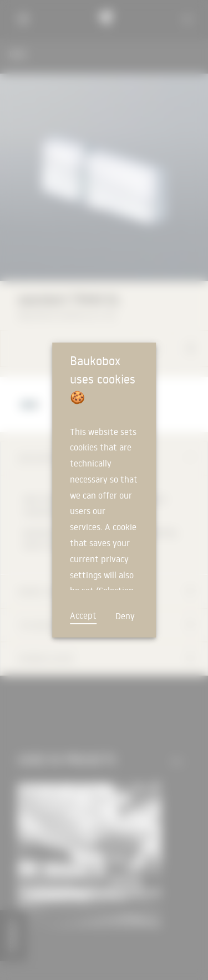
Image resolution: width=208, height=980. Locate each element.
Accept (83, 615)
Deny (125, 616)
